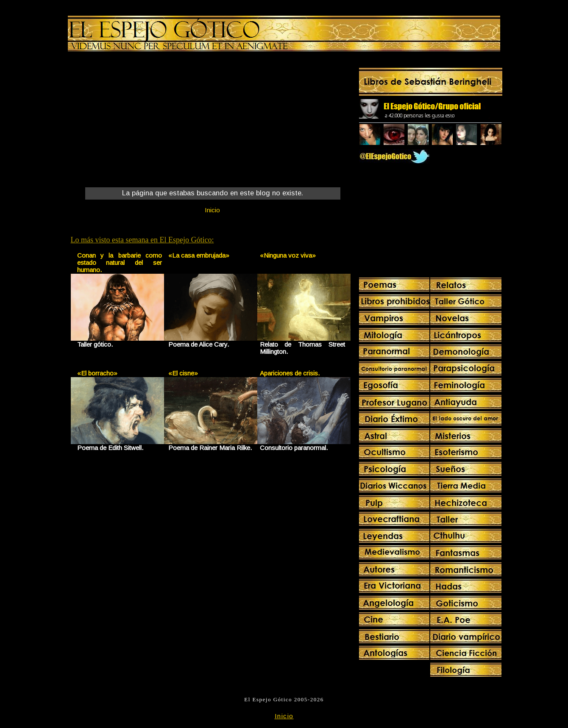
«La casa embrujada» (199, 255)
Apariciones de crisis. (290, 373)
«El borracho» (97, 373)
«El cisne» (183, 373)
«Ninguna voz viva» (288, 255)
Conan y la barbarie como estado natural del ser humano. (120, 263)
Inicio (212, 210)
